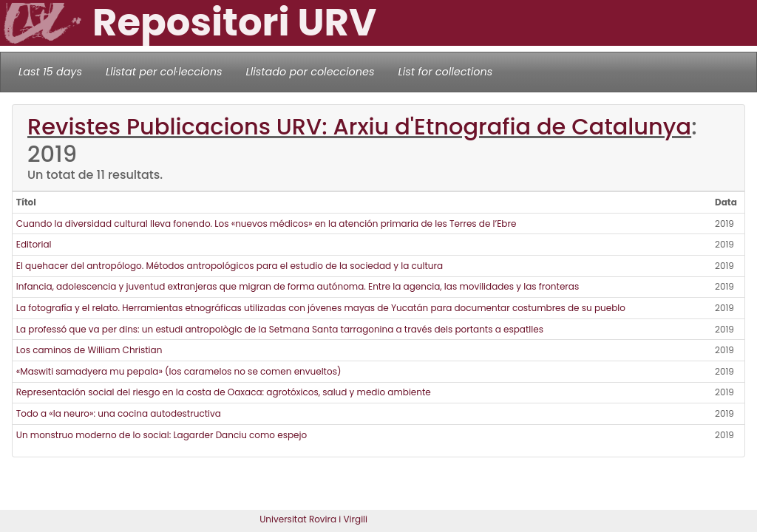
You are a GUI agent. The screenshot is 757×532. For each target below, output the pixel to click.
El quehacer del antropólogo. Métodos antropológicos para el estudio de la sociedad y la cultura (230, 266)
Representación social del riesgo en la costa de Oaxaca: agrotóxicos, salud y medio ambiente (224, 392)
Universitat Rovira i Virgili (313, 519)
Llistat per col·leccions (164, 72)
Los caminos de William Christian (89, 350)
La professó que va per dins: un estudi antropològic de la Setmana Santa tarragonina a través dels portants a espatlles (280, 329)
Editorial (34, 244)
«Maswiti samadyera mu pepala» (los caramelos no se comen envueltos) (179, 371)
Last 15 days (50, 72)
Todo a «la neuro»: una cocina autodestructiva (119, 413)
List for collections (445, 72)
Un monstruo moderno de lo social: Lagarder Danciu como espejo (162, 435)
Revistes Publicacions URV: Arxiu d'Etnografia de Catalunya (359, 127)
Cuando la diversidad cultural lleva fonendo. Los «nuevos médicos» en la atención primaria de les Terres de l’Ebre (267, 224)
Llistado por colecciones (310, 72)
